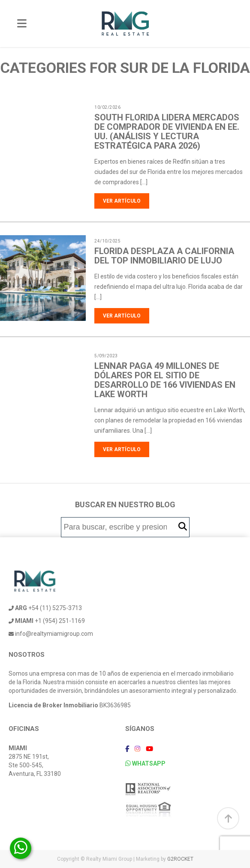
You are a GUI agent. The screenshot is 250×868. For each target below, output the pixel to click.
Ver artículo (122, 201)
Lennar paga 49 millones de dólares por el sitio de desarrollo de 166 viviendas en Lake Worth (165, 380)
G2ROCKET (180, 859)
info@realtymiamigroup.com (51, 634)
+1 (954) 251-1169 (47, 621)
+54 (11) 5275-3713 (45, 608)
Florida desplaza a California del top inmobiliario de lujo (164, 256)
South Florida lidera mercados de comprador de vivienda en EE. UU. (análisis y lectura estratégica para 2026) (167, 132)
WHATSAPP (145, 763)
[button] (183, 527)
